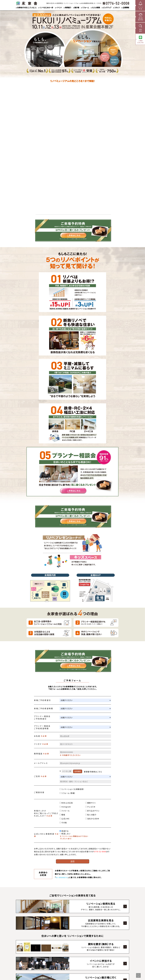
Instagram (65, 807)
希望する (64, 831)
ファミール (65, 811)
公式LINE (64, 819)
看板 (62, 815)
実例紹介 (68, 8)
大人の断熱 (96, 8)
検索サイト (91, 803)
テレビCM (90, 807)
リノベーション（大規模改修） (72, 789)
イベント (59, 8)
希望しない (65, 834)
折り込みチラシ (92, 811)
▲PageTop (137, 974)
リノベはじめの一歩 (46, 8)
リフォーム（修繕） (68, 793)
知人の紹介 (91, 815)
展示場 (77, 8)
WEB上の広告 (66, 803)
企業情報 (126, 8)
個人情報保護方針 (63, 877)
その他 (63, 823)
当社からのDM (92, 819)
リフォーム (86, 8)
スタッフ (117, 8)
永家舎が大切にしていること (27, 8)
